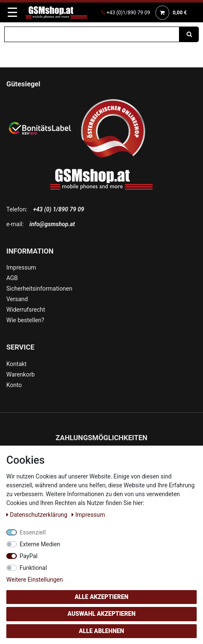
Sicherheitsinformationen (39, 289)
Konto (14, 385)
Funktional (33, 568)
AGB (12, 278)
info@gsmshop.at (52, 224)
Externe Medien (40, 544)
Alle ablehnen (101, 631)
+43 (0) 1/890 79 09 (58, 209)
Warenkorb (20, 374)
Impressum (21, 267)
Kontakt (16, 364)
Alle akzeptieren (101, 597)
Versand (17, 299)
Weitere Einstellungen (35, 580)
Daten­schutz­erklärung (37, 515)
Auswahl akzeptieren (101, 614)
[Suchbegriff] (92, 34)
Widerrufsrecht (26, 310)
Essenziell (33, 532)
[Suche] (189, 34)
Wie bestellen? (25, 320)
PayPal (29, 556)
